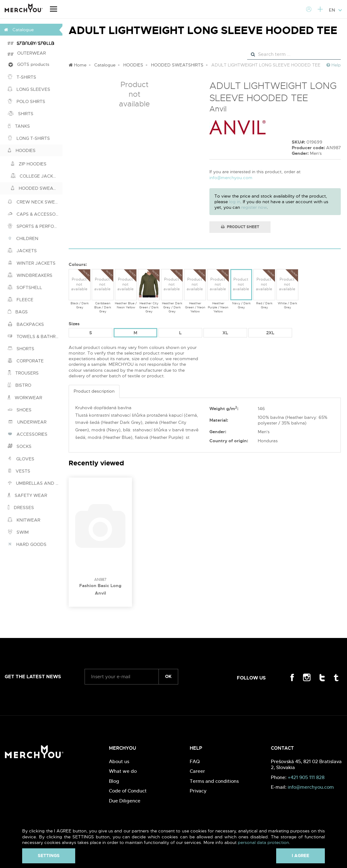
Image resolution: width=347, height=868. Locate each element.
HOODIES (22, 150)
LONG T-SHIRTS (29, 138)
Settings (49, 856)
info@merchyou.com (231, 178)
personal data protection (263, 842)
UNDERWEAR (27, 422)
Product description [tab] (94, 391)
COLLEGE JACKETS (36, 176)
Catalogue (105, 65)
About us (119, 761)
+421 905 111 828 (306, 777)
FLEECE (21, 300)
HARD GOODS (27, 544)
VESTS (19, 471)
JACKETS (22, 251)
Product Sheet (240, 227)
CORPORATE (26, 361)
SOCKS (20, 446)
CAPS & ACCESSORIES (35, 214)
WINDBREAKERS (30, 275)
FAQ (195, 761)
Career (197, 771)
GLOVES (21, 459)
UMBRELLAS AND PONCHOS (35, 483)
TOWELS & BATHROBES (35, 336)
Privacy (198, 791)
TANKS (19, 126)
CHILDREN (23, 238)
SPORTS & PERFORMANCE (35, 226)
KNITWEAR (24, 520)
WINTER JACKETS (32, 263)
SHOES (20, 410)
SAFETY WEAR (27, 495)
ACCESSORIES (28, 434)
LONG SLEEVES (29, 89)
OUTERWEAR (27, 53)
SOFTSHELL (25, 287)
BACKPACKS (26, 324)
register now (254, 207)
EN (336, 10)
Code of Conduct (128, 791)
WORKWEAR (25, 398)
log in (235, 202)
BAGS (18, 312)
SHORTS (21, 349)
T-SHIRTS (22, 77)
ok (168, 676)
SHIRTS (21, 114)
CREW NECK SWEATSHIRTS (35, 202)
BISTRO (20, 385)
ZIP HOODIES (29, 164)
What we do (123, 771)
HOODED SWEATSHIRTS (37, 188)
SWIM (18, 532)
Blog (114, 781)
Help (334, 65)
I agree (301, 856)
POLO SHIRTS (27, 101)
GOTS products (29, 64)
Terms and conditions (214, 781)
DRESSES (21, 508)
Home (78, 65)
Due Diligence (125, 801)
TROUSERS (23, 373)
